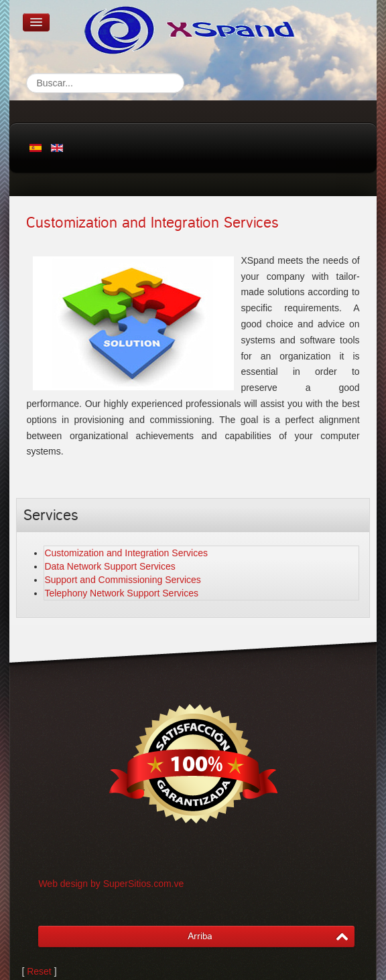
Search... (26, 73)
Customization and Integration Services (152, 223)
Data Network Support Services (110, 566)
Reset (39, 971)
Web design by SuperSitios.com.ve (111, 884)
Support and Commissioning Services (122, 580)
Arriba (200, 936)
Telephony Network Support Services (121, 593)
